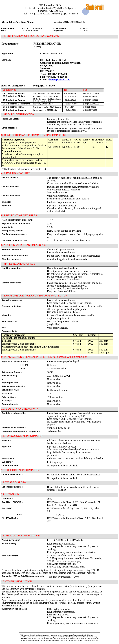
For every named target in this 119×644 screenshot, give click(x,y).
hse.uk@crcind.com (60, 80)
